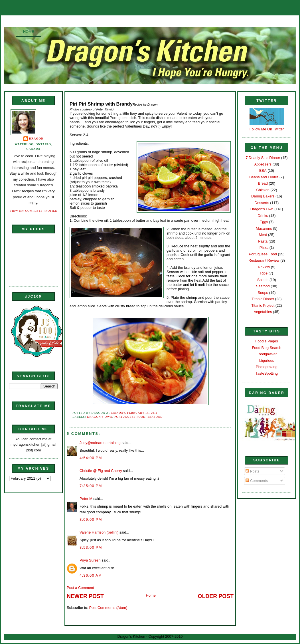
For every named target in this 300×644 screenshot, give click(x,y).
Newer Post (85, 596)
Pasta (263, 241)
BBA (263, 170)
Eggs (264, 222)
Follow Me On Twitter (267, 129)
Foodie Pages (266, 341)
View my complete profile (34, 211)
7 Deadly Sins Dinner (263, 158)
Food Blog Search (267, 348)
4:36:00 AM (91, 575)
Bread (263, 183)
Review (264, 267)
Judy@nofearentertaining (100, 443)
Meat (263, 235)
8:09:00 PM (91, 519)
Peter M (86, 499)
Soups (263, 293)
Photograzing (267, 367)
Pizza (264, 248)
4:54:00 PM (91, 458)
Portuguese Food (130, 417)
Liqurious (267, 361)
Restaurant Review (264, 260)
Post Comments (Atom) (108, 608)
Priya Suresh (90, 560)
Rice (264, 273)
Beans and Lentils (264, 177)
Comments (257, 481)
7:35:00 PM (91, 486)
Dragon (36, 139)
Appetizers (263, 164)
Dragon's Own (100, 417)
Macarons (264, 228)
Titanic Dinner (263, 299)
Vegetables (263, 312)
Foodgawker (267, 354)
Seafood (155, 417)
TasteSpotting (267, 373)
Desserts (262, 203)
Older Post (216, 596)
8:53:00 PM (91, 547)
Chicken (263, 190)
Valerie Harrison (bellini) (99, 532)
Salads (263, 280)
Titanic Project (263, 305)
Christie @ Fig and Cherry (101, 471)
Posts (252, 471)
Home (29, 32)
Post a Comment (80, 588)
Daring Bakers (263, 196)
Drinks (263, 216)
